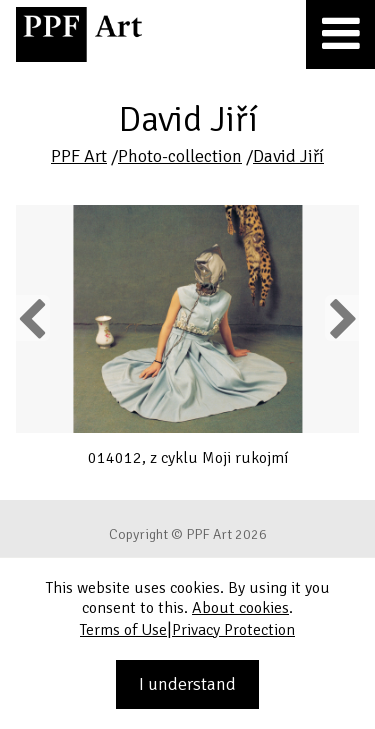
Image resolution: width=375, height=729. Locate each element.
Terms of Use (123, 630)
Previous (33, 318)
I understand (187, 684)
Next (341, 318)
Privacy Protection (233, 630)
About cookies (240, 608)
